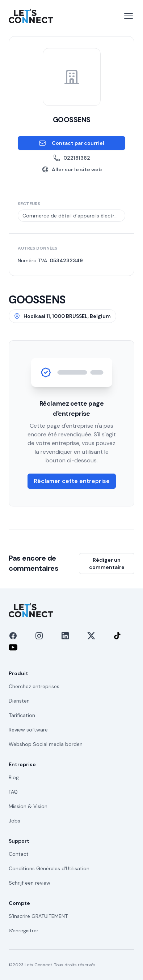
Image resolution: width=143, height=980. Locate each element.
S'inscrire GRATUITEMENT (38, 916)
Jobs (14, 821)
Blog (14, 777)
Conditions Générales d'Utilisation (49, 868)
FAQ (13, 792)
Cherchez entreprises (34, 686)
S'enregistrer (24, 931)
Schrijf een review (30, 883)
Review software (28, 730)
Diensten (19, 701)
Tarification (22, 715)
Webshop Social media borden (46, 744)
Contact (19, 854)
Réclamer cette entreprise (72, 481)
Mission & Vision (28, 806)
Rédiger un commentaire (107, 564)
